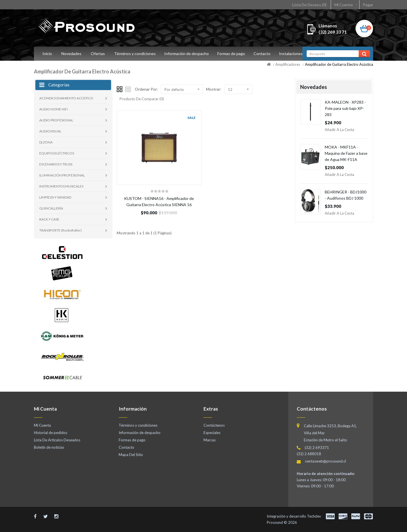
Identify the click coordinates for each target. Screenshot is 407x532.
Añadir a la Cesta (339, 130)
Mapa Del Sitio (131, 455)
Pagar (368, 5)
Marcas (210, 440)
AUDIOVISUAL (50, 131)
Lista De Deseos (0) (309, 5)
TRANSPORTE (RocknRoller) (60, 230)
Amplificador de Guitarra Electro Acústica (339, 64)
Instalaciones (294, 54)
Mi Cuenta (344, 5)
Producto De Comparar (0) (142, 99)
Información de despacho (187, 54)
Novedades (71, 54)
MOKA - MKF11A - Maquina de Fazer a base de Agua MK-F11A (346, 153)
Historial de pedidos (51, 433)
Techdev (314, 516)
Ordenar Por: (146, 89)
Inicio (47, 54)
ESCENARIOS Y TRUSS (56, 164)
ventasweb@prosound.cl (325, 461)
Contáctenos (214, 425)
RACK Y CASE (49, 219)
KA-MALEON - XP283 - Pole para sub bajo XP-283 (345, 108)
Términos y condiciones (135, 54)
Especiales (212, 433)
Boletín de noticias (49, 447)
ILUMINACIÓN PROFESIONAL (62, 175)
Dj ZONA (46, 142)
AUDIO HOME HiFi (54, 109)
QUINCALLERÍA (51, 208)
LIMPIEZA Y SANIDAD (55, 197)
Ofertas (98, 54)
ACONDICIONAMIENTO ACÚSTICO (66, 98)
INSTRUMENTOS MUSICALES (61, 186)
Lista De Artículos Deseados (57, 440)
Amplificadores (288, 64)
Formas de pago (233, 54)
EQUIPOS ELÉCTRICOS (57, 153)
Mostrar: (214, 89)
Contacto (265, 54)
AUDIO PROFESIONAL (56, 120)
